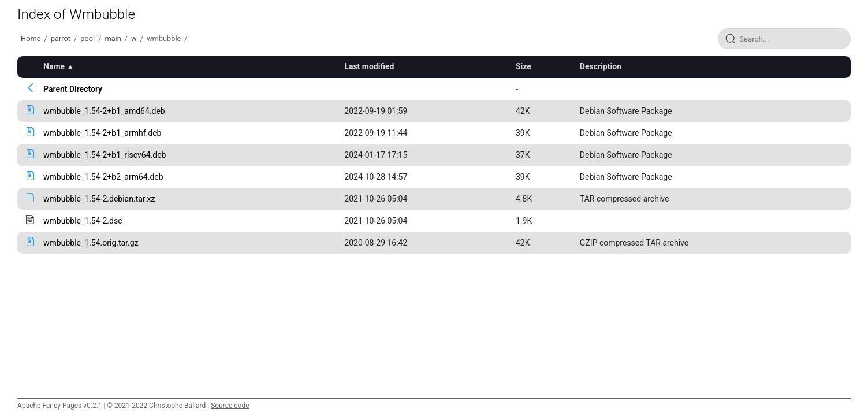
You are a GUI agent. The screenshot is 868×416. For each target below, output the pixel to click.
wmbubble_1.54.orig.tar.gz (91, 243)
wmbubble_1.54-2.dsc (83, 221)
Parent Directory (73, 89)
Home (31, 38)
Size (524, 66)
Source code (230, 406)
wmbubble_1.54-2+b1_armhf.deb (102, 133)
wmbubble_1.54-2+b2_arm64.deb (103, 177)
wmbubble (164, 38)
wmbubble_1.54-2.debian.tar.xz (99, 199)
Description (601, 66)
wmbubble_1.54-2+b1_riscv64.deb (105, 155)
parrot (61, 38)
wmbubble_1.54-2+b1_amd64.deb (104, 111)
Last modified (369, 66)
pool (87, 38)
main (113, 38)
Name (54, 66)
